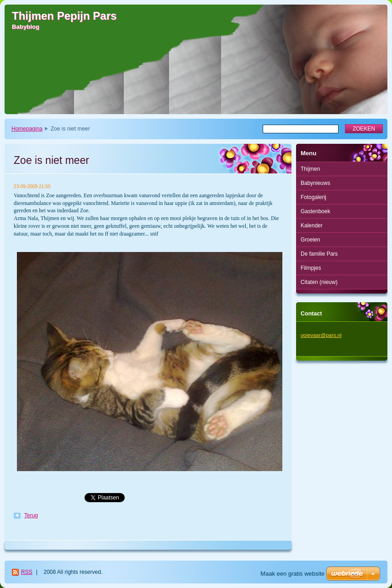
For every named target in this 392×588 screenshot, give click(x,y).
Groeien (310, 240)
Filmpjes (311, 268)
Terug (31, 515)
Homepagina (27, 129)
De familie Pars (319, 254)
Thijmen (310, 169)
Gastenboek (315, 211)
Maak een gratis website (292, 574)
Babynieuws (315, 183)
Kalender (312, 226)
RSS (27, 572)
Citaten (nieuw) (319, 282)
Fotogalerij (313, 197)
